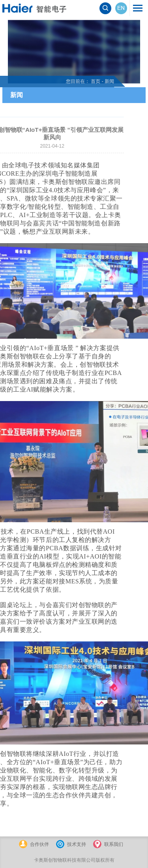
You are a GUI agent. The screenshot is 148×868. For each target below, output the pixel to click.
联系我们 (114, 844)
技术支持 (77, 844)
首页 (82, 81)
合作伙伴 (39, 844)
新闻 (96, 81)
